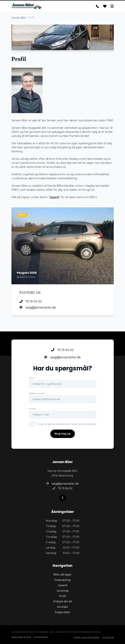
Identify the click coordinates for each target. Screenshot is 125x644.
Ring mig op (63, 434)
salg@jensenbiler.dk (38, 308)
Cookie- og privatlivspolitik (86, 637)
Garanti (54, 197)
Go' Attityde (108, 637)
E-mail (32, 409)
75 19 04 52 (31, 301)
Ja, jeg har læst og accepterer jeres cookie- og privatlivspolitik (67, 424)
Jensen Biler (19, 18)
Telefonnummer (37, 393)
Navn (32, 378)
